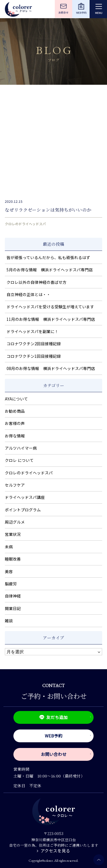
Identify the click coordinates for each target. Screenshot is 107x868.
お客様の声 (15, 423)
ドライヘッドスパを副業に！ (33, 331)
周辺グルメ (15, 522)
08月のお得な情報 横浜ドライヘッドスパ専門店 (51, 368)
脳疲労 (11, 584)
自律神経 (13, 596)
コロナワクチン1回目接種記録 (34, 356)
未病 (9, 547)
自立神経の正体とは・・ (29, 294)
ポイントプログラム (23, 510)
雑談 (9, 621)
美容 (9, 571)
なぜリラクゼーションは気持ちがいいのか (48, 210)
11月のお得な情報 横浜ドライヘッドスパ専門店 (51, 319)
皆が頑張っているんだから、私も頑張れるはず (48, 257)
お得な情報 (15, 436)
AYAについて (16, 399)
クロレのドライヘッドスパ (25, 224)
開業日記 (13, 608)
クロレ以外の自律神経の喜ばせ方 (37, 282)
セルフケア (15, 485)
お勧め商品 (15, 411)
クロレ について (19, 460)
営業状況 (13, 534)
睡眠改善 (13, 559)
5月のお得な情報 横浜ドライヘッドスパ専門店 (50, 270)
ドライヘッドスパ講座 (25, 497)
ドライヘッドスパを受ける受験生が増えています (50, 307)
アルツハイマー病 (21, 448)
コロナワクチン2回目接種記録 (34, 344)
